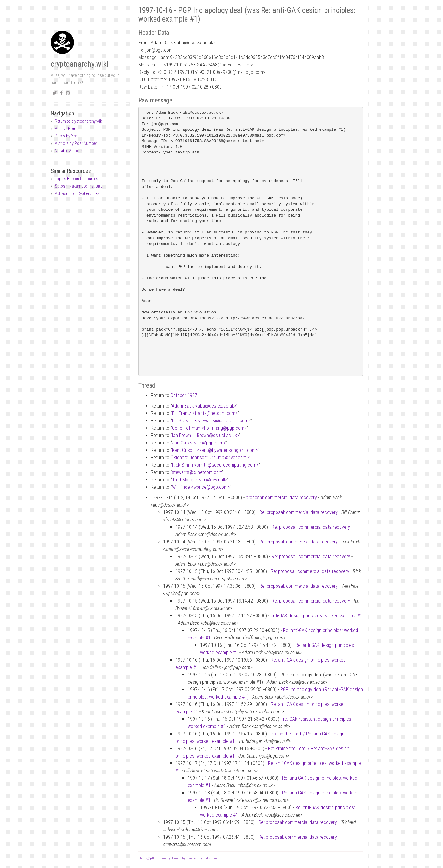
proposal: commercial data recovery (281, 498)
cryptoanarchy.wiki (80, 64)
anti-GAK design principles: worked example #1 (317, 616)
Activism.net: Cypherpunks (77, 193)
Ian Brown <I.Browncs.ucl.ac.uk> (206, 435)
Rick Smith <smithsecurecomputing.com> (215, 465)
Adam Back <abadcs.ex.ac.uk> (204, 406)
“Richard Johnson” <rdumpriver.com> (210, 458)
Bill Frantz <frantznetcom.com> (205, 413)
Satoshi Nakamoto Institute (78, 186)
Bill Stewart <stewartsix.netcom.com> (211, 421)
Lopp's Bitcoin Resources (76, 179)
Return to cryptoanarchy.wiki (79, 121)
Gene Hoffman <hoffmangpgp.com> (209, 428)
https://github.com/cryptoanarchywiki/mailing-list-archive (179, 858)
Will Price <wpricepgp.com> (201, 487)
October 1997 (184, 395)
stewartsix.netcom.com (197, 472)
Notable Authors (69, 151)
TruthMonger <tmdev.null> (200, 480)
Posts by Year (67, 136)
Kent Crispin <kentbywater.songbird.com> (215, 450)
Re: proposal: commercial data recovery (299, 512)
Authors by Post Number (76, 143)
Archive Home (66, 129)
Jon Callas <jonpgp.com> (199, 443)
